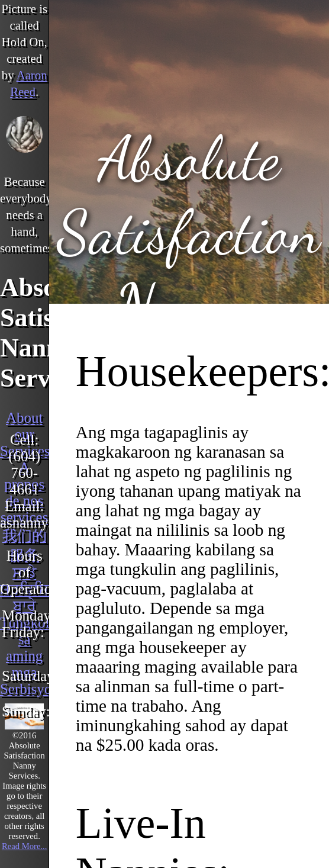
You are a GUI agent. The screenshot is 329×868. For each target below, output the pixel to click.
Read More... (25, 846)
